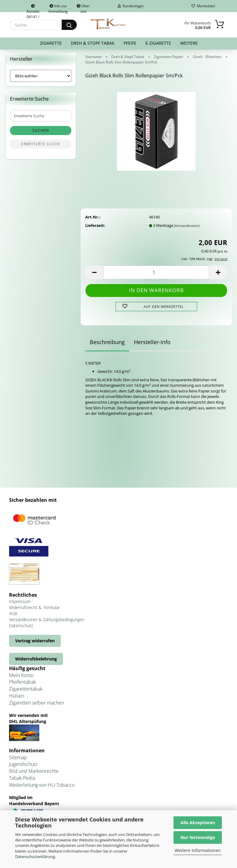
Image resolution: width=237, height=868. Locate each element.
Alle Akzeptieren (198, 823)
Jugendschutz (23, 768)
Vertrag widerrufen (35, 644)
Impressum (20, 605)
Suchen (41, 134)
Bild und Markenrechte (34, 775)
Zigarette (51, 43)
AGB (13, 617)
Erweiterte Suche (41, 148)
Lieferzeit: (95, 229)
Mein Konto (21, 679)
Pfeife (130, 43)
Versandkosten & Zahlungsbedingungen (47, 623)
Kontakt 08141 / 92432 (33, 8)
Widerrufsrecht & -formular (34, 611)
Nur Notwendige (198, 837)
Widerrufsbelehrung (36, 662)
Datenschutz (21, 629)
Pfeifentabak (23, 686)
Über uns (83, 8)
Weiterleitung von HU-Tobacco (42, 789)
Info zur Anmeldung (58, 8)
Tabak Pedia (22, 782)
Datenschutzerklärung (35, 857)
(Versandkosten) (187, 229)
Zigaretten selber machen (37, 706)
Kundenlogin (131, 6)
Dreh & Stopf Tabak (93, 43)
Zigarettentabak (26, 693)
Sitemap (18, 761)
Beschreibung (107, 346)
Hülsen (17, 699)
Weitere (189, 43)
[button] (94, 276)
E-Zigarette (158, 43)
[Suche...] (69, 25)
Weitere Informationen (198, 850)
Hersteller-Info (152, 346)
